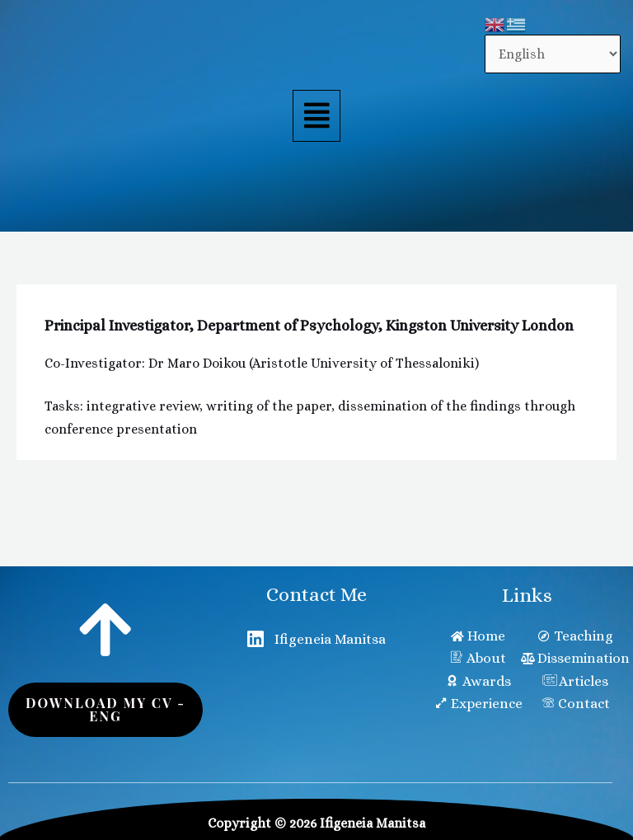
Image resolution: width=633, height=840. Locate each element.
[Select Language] (553, 54)
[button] (316, 116)
